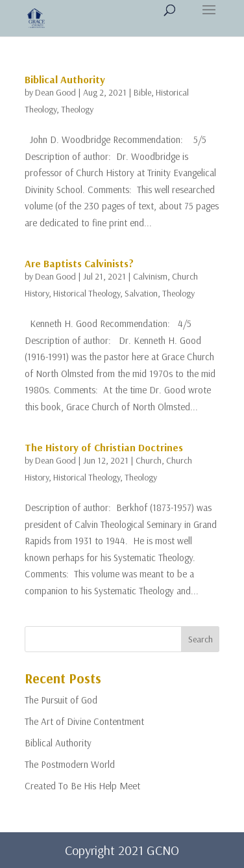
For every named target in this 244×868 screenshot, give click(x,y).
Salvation (141, 293)
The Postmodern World (70, 764)
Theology (77, 109)
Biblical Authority (65, 79)
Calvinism (150, 276)
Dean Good (55, 92)
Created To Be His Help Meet (82, 786)
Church (149, 460)
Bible (142, 92)
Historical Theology (87, 293)
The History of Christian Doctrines (104, 447)
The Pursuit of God (61, 700)
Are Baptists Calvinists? (79, 263)
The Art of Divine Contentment (84, 721)
